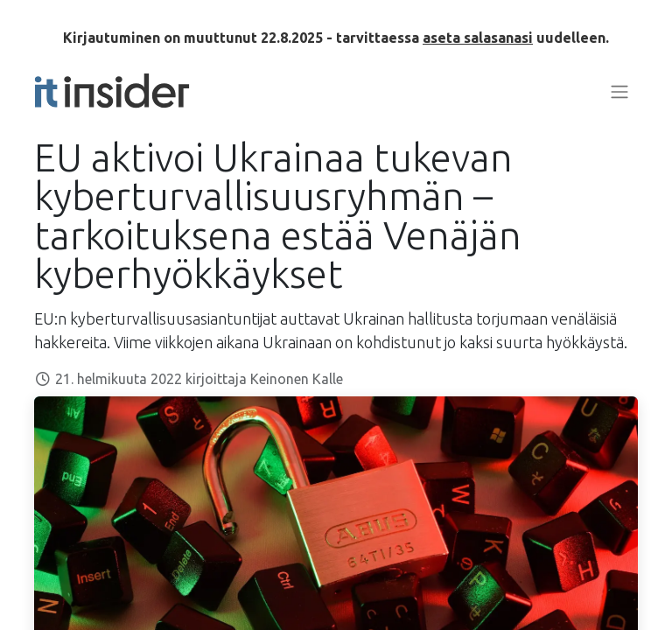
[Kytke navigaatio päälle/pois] (619, 91)
